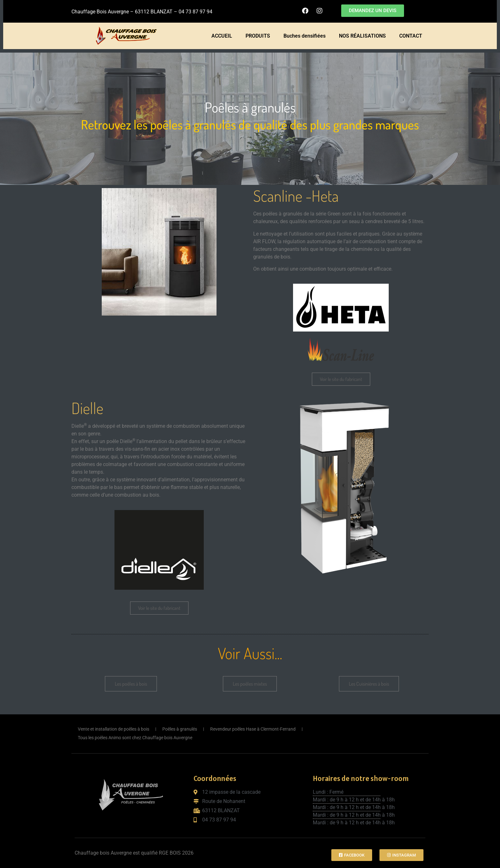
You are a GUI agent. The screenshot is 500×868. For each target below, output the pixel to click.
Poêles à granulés (180, 729)
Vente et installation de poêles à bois (114, 729)
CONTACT (411, 36)
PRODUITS (258, 36)
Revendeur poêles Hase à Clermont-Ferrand (253, 729)
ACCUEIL (222, 36)
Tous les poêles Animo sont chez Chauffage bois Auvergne (135, 738)
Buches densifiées (305, 36)
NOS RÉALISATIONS (362, 36)
